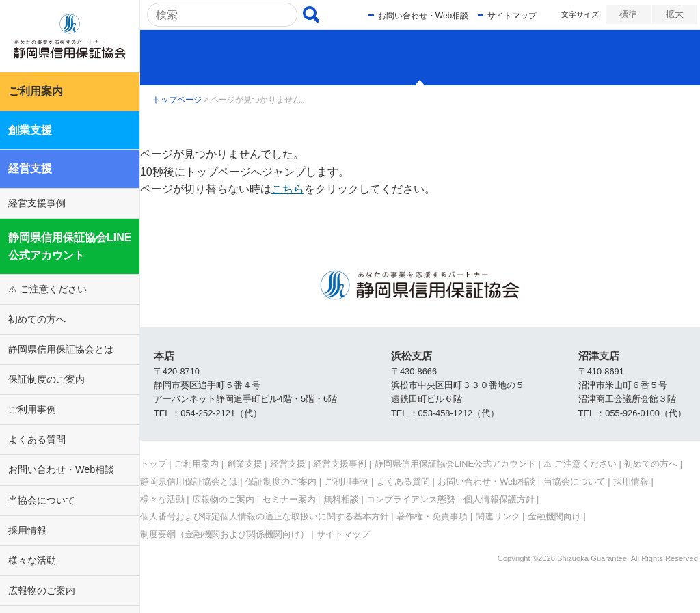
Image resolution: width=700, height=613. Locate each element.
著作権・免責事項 (432, 516)
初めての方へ (37, 319)
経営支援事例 (37, 203)
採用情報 (27, 530)
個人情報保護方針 (499, 499)
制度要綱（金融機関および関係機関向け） (225, 534)
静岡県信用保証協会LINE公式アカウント (70, 246)
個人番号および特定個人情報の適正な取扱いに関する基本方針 (265, 516)
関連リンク (498, 516)
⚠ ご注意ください (48, 289)
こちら (288, 189)
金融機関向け (554, 516)
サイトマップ (508, 16)
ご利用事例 (32, 409)
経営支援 (30, 168)
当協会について (42, 500)
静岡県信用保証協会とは (61, 349)
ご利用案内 (36, 91)
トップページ (177, 100)
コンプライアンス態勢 (411, 499)
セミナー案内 (289, 499)
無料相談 (341, 499)
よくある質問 (37, 439)
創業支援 (30, 130)
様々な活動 (32, 560)
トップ (153, 464)
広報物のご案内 (42, 590)
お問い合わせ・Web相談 (61, 469)
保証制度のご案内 (46, 379)
